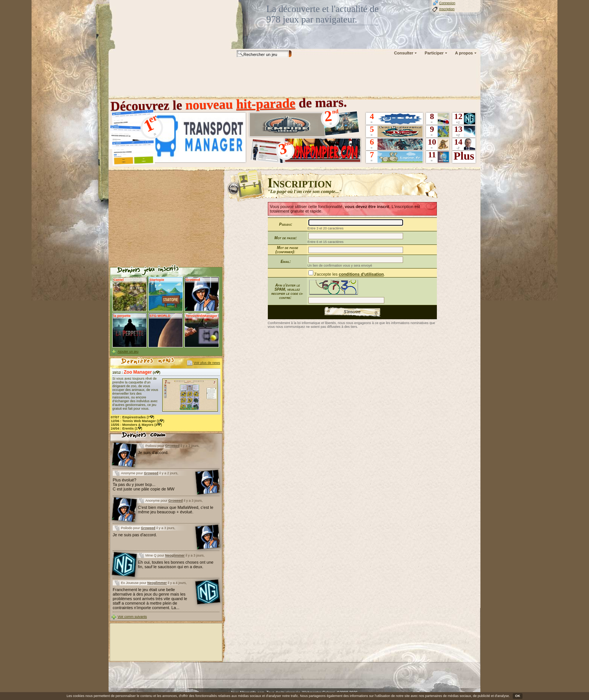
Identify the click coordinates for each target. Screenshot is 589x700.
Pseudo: (286, 224)
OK (518, 696)
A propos (464, 53)
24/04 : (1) (127, 428)
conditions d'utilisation (361, 274)
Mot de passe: (286, 238)
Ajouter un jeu (128, 352)
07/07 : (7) (133, 417)
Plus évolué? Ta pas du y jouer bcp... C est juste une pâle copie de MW (143, 484)
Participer (434, 53)
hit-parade (266, 104)
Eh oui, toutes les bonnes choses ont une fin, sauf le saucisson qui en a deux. (176, 564)
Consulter (404, 53)
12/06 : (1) (137, 421)
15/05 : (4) (136, 425)
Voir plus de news (207, 363)
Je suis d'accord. (153, 453)
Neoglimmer (175, 555)
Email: (286, 262)
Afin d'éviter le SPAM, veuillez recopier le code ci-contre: (287, 291)
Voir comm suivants (132, 617)
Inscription (447, 9)
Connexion (447, 3)
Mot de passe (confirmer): (287, 250)
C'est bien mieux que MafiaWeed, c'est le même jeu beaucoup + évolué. (176, 510)
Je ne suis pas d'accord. (135, 535)
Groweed (173, 446)
